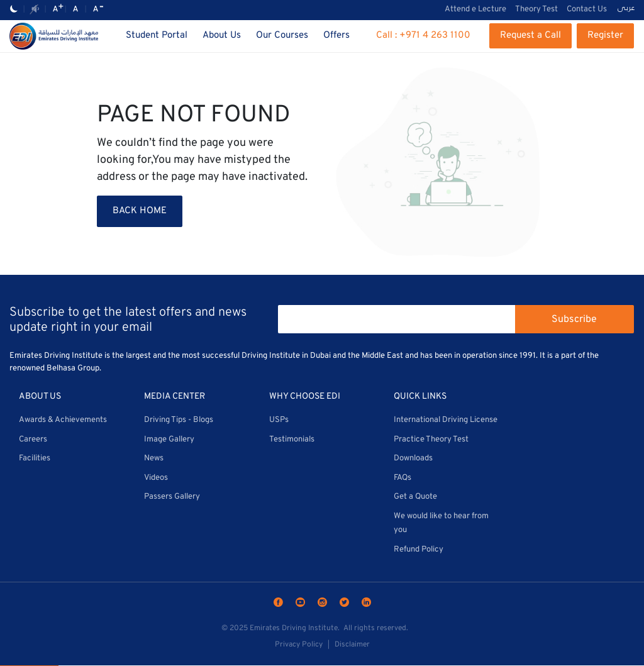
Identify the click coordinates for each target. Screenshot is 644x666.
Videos (156, 478)
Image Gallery (169, 440)
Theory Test (536, 9)
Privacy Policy (299, 645)
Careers (33, 440)
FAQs (402, 478)
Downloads (413, 458)
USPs (279, 420)
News (154, 458)
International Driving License (446, 420)
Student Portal (157, 36)
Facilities (35, 458)
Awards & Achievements (63, 420)
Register (605, 36)
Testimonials (292, 440)
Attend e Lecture (475, 9)
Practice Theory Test (431, 440)
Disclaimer (352, 645)
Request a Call (530, 36)
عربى (626, 9)
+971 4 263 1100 (435, 36)
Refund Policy (419, 550)
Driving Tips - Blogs (179, 420)
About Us (222, 36)
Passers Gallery (172, 497)
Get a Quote (415, 497)
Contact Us (587, 9)
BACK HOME (140, 211)
